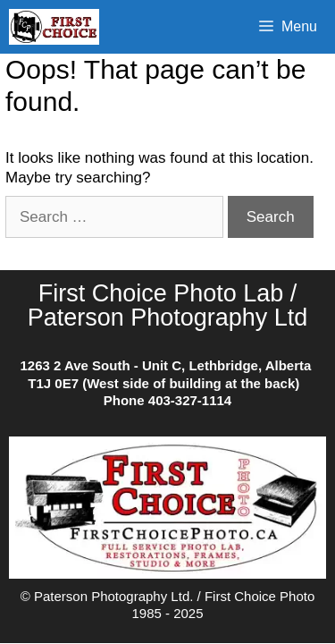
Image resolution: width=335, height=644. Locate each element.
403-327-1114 (190, 400)
